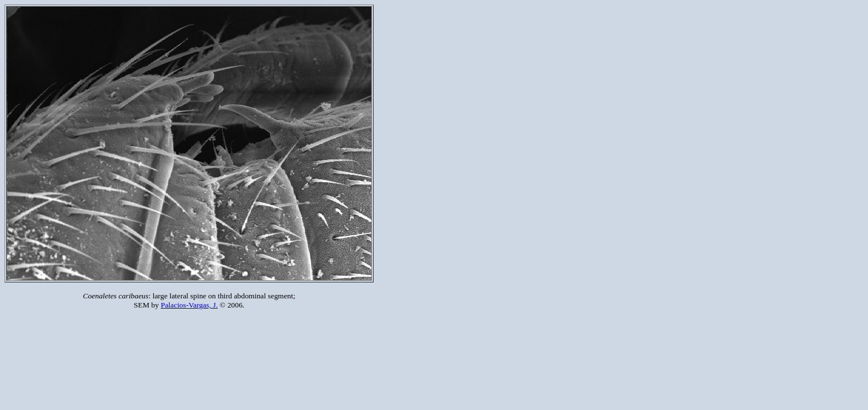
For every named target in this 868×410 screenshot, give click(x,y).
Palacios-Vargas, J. (189, 305)
